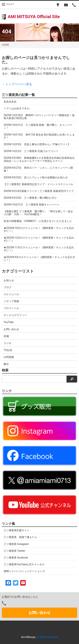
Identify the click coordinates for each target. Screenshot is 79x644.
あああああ (10, 101)
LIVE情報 (9, 357)
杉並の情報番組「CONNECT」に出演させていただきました (38, 221)
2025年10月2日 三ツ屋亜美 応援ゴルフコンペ (31, 151)
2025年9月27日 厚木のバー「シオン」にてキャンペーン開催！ (38, 169)
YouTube (9, 322)
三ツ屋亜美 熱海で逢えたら (20, 537)
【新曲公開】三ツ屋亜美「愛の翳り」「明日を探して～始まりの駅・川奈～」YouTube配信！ (38, 213)
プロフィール (11, 308)
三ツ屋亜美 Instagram (16, 544)
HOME (6, 45)
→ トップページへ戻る (17, 84)
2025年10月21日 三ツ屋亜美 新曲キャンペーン (32, 205)
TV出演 (8, 350)
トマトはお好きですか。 (18, 108)
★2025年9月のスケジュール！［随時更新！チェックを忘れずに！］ (39, 259)
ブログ (8, 287)
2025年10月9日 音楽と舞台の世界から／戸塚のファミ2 (36, 144)
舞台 (6, 364)
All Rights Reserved (47, 637)
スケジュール (11, 294)
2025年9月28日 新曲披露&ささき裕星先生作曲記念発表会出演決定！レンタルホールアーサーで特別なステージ (39, 159)
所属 (6, 336)
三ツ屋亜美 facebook (16, 558)
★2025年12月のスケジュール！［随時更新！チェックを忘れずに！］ (39, 239)
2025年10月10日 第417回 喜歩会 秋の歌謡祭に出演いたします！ (39, 136)
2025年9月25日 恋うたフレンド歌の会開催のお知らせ (36, 177)
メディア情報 (11, 301)
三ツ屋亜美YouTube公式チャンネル (24, 564)
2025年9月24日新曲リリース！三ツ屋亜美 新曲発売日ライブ (39, 191)
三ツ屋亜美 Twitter (14, 551)
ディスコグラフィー (15, 315)
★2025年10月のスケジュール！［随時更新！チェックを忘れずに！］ (39, 229)
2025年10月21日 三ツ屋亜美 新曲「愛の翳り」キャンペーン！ (38, 126)
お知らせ (9, 280)
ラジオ (8, 343)
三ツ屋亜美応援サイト (17, 530)
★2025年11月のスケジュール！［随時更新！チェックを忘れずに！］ (39, 249)
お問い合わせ (11, 329)
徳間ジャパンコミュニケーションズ (24, 571)
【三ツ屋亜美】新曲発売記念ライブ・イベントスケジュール (38, 184)
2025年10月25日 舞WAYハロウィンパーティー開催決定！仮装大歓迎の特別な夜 (39, 117)
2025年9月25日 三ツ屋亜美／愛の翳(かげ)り (30, 198)
